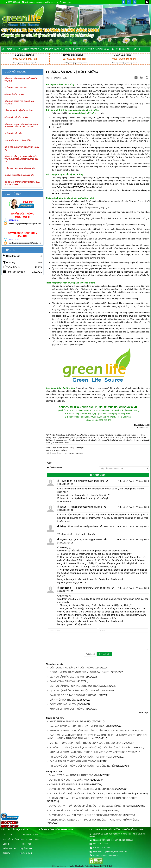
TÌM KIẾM (7, 853)
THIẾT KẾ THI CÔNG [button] (53, 50)
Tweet (49, 463)
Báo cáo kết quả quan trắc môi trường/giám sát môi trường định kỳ (22, 159)
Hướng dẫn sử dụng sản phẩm (20, 175)
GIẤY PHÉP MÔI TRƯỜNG (63, 700)
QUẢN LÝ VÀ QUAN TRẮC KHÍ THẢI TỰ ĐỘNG (73, 775)
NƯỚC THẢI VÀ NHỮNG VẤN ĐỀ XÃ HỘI (70, 721)
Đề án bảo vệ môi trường (17, 117)
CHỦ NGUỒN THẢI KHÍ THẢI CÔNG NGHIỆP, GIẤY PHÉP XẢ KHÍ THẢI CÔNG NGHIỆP (93, 798)
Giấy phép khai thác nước (18, 140)
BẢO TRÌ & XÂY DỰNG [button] (76, 50)
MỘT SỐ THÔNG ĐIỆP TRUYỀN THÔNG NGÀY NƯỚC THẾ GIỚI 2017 (85, 743)
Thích (131, 481)
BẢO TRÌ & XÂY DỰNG (29, 839)
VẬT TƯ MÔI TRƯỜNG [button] (100, 50)
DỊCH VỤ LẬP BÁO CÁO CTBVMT (67, 677)
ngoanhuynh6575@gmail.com (88, 539)
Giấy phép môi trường (16, 88)
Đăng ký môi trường (15, 94)
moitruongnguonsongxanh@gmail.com (41, 2)
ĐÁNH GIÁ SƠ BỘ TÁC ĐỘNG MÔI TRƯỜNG (73, 695)
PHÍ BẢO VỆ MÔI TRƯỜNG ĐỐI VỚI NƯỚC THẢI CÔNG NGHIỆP (83, 766)
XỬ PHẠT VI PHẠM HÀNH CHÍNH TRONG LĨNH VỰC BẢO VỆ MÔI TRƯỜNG (88, 752)
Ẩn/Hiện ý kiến (98, 475)
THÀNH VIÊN (26, 844)
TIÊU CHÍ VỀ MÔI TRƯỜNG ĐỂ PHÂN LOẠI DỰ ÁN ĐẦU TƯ (80, 672)
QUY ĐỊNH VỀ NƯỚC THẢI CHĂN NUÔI (69, 780)
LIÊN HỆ (6, 844)
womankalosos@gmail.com (85, 526)
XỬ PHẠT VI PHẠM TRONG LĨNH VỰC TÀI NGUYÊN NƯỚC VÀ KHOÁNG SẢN (89, 731)
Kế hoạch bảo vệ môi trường (19, 111)
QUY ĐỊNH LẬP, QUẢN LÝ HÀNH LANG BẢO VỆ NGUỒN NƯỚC (81, 789)
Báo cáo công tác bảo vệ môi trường (19, 102)
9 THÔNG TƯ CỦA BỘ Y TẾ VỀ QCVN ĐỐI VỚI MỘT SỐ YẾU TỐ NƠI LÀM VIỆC (90, 748)
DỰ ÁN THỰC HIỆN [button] (122, 50)
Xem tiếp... (144, 713)
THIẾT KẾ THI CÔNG (10, 839)
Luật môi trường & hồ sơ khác (20, 168)
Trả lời (122, 481)
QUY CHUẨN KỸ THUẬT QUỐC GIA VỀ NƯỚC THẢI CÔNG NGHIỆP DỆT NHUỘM (90, 806)
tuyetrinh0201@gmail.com (91, 481)
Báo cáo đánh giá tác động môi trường (21, 80)
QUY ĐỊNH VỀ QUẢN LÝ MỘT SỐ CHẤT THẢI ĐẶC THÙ (77, 811)
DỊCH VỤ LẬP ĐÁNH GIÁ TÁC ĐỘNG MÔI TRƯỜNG (76, 686)
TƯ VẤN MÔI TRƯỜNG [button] (30, 50)
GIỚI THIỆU (7, 835)
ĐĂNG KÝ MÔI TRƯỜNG (62, 681)
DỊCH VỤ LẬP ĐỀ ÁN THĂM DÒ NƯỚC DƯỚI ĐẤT (75, 691)
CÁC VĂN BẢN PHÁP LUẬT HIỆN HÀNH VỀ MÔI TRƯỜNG (79, 726)
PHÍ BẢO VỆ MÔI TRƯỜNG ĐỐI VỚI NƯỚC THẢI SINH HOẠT (81, 757)
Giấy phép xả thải (13, 134)
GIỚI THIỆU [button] (12, 49)
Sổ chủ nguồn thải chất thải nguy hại (22, 148)
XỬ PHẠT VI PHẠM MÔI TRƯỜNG (67, 709)
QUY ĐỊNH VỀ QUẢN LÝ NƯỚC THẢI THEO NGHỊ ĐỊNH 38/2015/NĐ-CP (85, 815)
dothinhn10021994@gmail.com (87, 507)
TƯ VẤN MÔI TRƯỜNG (29, 835)
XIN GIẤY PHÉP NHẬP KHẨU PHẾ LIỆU (69, 784)
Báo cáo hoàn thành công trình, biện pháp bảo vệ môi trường (22, 126)
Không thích (143, 481)
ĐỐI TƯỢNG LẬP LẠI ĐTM (63, 704)
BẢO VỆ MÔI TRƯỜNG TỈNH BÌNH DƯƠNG (72, 761)
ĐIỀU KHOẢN (27, 853)
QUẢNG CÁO (26, 849)
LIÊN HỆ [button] (137, 49)
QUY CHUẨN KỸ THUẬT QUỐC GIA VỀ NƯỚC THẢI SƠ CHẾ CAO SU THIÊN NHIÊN (92, 794)
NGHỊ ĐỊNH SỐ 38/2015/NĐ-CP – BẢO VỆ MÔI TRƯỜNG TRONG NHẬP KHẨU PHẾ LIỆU (94, 820)
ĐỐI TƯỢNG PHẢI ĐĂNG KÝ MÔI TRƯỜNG (72, 668)
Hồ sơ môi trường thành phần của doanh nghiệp (22, 183)
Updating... (67, 2)
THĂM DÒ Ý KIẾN (10, 849)
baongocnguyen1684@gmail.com (93, 588)
